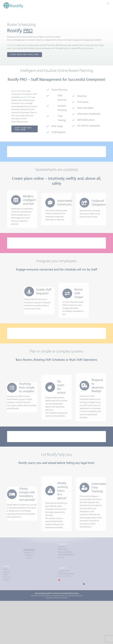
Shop (6, 569)
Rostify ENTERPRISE (66, 555)
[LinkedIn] (84, 584)
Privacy (6, 580)
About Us (7, 577)
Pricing (61, 557)
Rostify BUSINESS (65, 552)
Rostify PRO (63, 549)
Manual (6, 572)
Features (62, 547)
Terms (6, 575)
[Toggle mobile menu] (108, 3)
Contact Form (64, 571)
